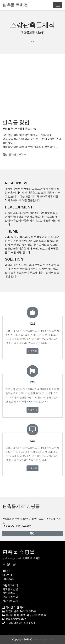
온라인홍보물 (10, 597)
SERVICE (8, 575)
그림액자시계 (10, 585)
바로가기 (32, 351)
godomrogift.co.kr (12, 558)
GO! (33, 533)
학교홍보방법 (10, 589)
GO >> (14, 155)
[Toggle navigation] (58, 5)
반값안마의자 (10, 601)
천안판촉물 (9, 593)
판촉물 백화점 (15, 5)
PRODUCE (8, 579)
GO (33, 41)
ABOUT (6, 571)
